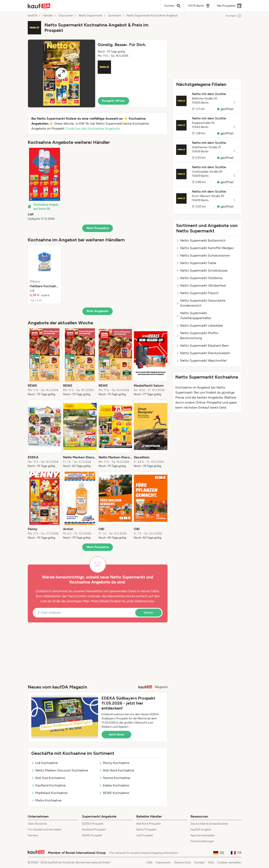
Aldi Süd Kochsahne (48, 778)
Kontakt (199, 862)
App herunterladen (203, 835)
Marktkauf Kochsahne (49, 793)
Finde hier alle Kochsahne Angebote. (93, 129)
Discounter (66, 16)
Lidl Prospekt (145, 835)
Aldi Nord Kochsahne (117, 770)
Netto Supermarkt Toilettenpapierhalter (194, 315)
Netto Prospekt (146, 830)
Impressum (163, 862)
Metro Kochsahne (46, 800)
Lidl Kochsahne (45, 763)
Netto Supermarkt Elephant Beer (202, 346)
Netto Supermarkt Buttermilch (201, 240)
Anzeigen (234, 16)
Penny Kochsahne (114, 763)
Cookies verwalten (229, 862)
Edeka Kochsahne (114, 785)
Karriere (33, 835)
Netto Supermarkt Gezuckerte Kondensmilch (201, 303)
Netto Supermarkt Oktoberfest (201, 285)
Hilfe (149, 862)
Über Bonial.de (37, 824)
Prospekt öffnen (114, 101)
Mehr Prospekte (98, 228)
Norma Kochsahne (115, 778)
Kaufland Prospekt (94, 830)
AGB (211, 862)
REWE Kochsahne (114, 793)
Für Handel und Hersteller (45, 830)
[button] (98, 73)
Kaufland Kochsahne (49, 785)
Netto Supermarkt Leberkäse (200, 325)
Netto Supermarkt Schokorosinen (203, 255)
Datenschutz (145, 601)
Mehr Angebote (98, 311)
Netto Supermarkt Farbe (196, 263)
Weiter (148, 613)
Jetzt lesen (116, 734)
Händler (48, 16)
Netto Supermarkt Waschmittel (201, 361)
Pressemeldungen (202, 841)
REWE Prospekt (92, 835)
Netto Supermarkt (91, 16)
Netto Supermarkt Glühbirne (199, 278)
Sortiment (114, 16)
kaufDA (33, 16)
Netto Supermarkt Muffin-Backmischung (198, 336)
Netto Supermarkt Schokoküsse (202, 270)
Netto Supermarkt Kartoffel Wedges (205, 248)
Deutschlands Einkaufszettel (209, 824)
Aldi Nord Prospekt (148, 824)
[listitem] (45, 184)
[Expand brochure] (62, 73)
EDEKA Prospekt (93, 824)
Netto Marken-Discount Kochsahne (60, 770)
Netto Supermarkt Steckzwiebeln (203, 353)
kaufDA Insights (201, 830)
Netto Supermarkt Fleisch (197, 293)
